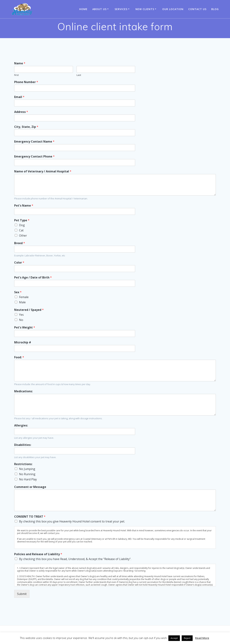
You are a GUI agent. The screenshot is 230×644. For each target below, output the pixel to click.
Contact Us (197, 9)
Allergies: (21, 425)
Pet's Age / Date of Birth (33, 278)
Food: (19, 357)
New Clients (145, 9)
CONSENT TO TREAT (30, 517)
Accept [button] (174, 638)
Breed (20, 243)
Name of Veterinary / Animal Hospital (43, 171)
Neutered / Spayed (29, 310)
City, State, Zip (26, 127)
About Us (99, 9)
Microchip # (23, 342)
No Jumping (27, 469)
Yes (21, 315)
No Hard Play (28, 479)
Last (79, 75)
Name (20, 63)
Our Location (173, 9)
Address (21, 112)
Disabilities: (23, 445)
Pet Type (22, 220)
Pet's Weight (25, 327)
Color (19, 263)
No (21, 320)
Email (19, 97)
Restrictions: (23, 464)
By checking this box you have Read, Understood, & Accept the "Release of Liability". (75, 559)
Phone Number (26, 82)
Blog (215, 9)
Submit (22, 594)
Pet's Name (24, 206)
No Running (27, 474)
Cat (21, 230)
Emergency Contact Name (34, 142)
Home (83, 9)
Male (22, 302)
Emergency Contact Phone (34, 157)
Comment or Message (30, 487)
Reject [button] (187, 638)
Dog (22, 225)
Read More (202, 638)
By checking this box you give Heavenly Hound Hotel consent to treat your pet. (72, 521)
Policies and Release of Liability (38, 554)
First (16, 75)
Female (24, 297)
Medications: (23, 391)
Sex (18, 292)
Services (121, 9)
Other (23, 236)
